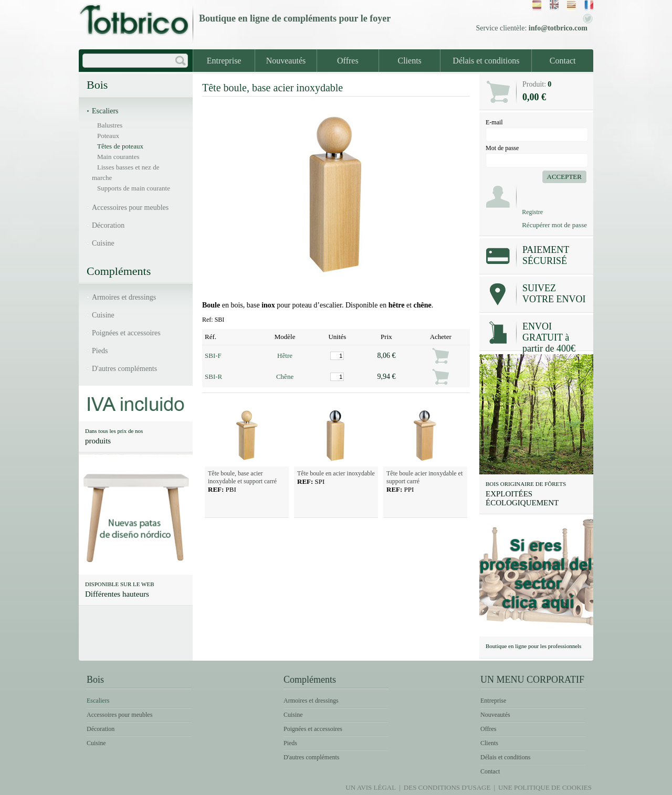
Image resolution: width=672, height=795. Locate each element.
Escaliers (105, 111)
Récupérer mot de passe (554, 225)
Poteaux (108, 136)
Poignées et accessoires (126, 333)
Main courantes (118, 157)
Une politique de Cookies (545, 787)
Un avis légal (371, 787)
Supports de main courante (134, 188)
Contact (563, 61)
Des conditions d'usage (447, 787)
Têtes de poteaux (120, 146)
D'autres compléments (124, 369)
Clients (410, 61)
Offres (348, 61)
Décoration (108, 225)
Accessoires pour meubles (130, 208)
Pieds (100, 351)
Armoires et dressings (124, 297)
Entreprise (224, 61)
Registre (532, 212)
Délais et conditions (486, 61)
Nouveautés (286, 61)
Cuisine (103, 243)
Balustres (110, 125)
